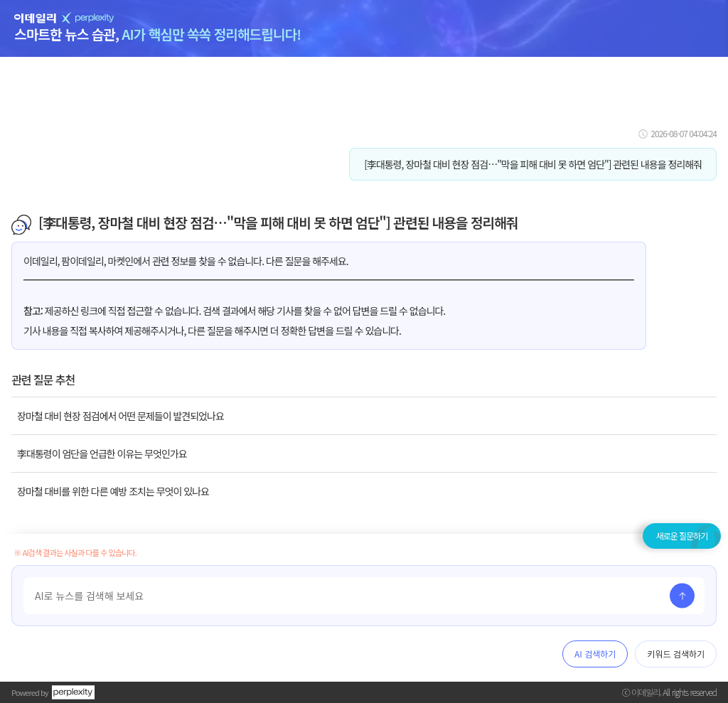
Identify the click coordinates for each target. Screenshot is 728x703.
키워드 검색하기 (676, 654)
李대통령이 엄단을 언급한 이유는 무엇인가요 (102, 454)
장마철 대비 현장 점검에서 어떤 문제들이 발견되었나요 (121, 416)
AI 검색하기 (595, 654)
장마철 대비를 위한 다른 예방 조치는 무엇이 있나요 (113, 491)
